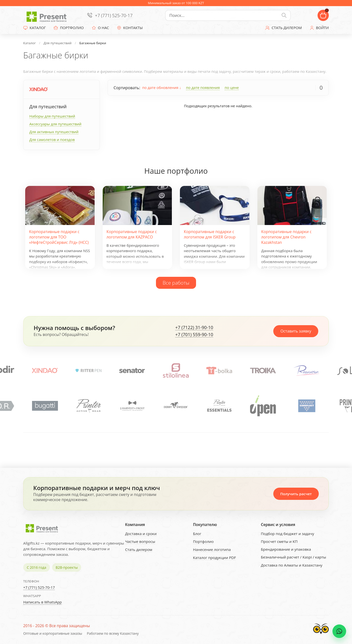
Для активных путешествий (54, 132)
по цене (232, 87)
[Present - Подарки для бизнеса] (48, 15)
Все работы (176, 283)
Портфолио (203, 541)
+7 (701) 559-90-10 (194, 335)
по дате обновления (162, 87)
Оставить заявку (296, 331)
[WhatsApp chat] (339, 631)
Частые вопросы (140, 541)
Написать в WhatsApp (43, 602)
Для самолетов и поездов (52, 140)
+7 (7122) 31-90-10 (194, 328)
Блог (197, 534)
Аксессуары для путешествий (55, 124)
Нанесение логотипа (212, 549)
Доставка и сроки (141, 534)
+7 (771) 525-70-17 (114, 15)
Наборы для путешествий (52, 116)
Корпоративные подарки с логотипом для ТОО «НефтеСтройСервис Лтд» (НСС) (59, 237)
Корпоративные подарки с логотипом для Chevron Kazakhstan (286, 237)
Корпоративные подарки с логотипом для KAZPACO (132, 234)
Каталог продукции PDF (214, 558)
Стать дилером (139, 549)
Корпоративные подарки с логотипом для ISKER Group (210, 234)
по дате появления (203, 87)
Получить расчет (296, 494)
